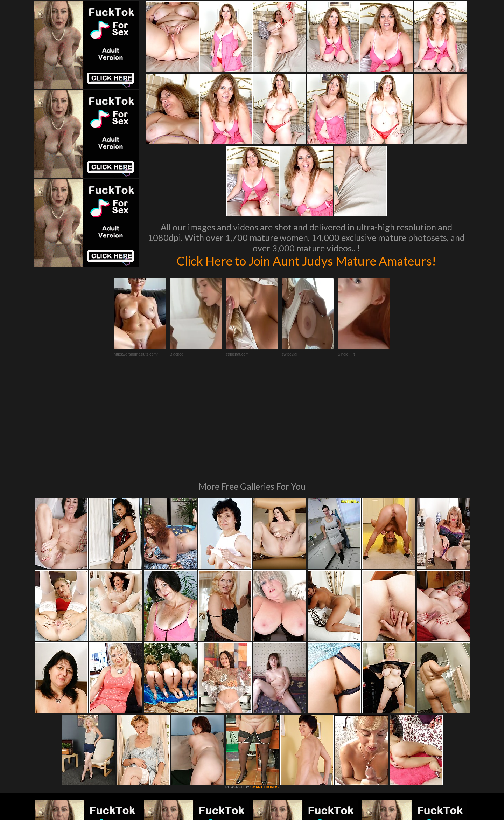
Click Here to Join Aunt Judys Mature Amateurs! (306, 261)
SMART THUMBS (264, 692)
